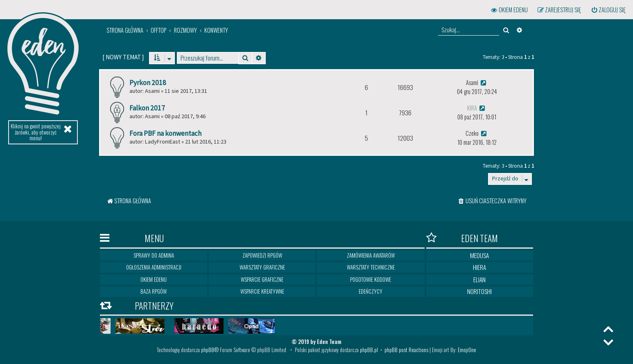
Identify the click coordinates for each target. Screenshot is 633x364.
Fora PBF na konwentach (165, 133)
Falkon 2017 (147, 108)
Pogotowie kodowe (371, 279)
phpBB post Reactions (406, 350)
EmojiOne (467, 350)
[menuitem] (608, 10)
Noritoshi (479, 291)
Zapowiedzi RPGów (262, 255)
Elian (479, 279)
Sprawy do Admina (154, 255)
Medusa (479, 255)
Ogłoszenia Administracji (154, 267)
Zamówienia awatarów (371, 255)
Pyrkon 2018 (148, 83)
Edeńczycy (371, 291)
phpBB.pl (369, 350)
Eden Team (462, 238)
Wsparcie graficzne (262, 279)
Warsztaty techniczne (371, 267)
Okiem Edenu (154, 279)
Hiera (479, 267)
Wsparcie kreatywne (262, 291)
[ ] (123, 57)
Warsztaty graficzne (262, 267)
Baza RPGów (154, 291)
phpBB (208, 350)
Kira (472, 108)
